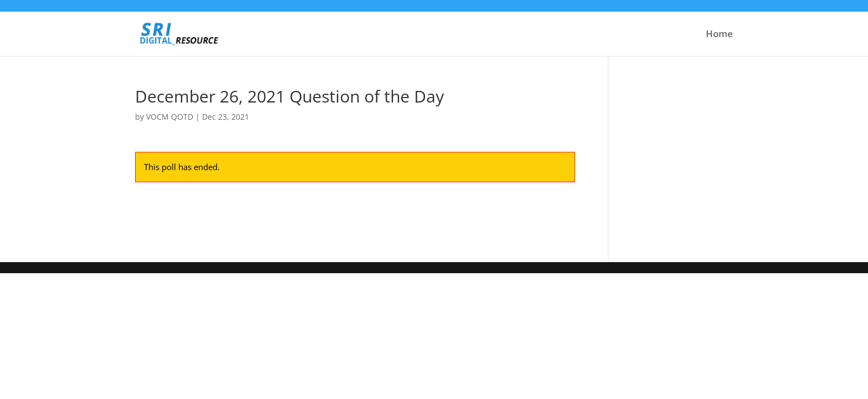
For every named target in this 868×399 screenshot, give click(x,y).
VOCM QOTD (170, 117)
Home (719, 35)
